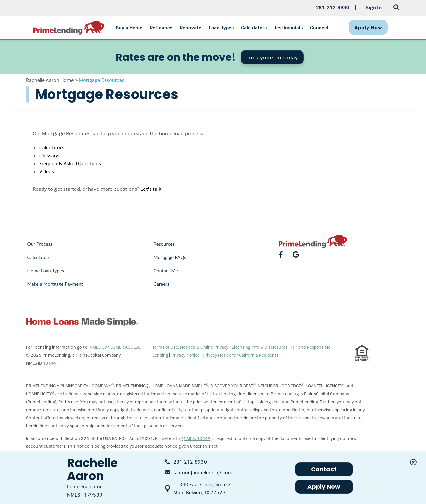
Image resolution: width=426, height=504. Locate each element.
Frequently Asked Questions (70, 163)
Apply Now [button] (324, 487)
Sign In (374, 7)
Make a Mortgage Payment (55, 284)
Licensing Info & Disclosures (260, 347)
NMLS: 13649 (197, 438)
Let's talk (151, 189)
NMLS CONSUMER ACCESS (115, 347)
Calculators (52, 147)
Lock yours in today (272, 57)
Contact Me (166, 270)
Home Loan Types (46, 270)
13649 (50, 363)
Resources (164, 244)
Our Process (40, 244)
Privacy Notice (186, 355)
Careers (162, 284)
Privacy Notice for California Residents (241, 355)
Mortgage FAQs (170, 257)
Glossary (49, 155)
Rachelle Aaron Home (50, 80)
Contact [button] (324, 469)
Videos (47, 171)
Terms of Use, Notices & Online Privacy (191, 347)
